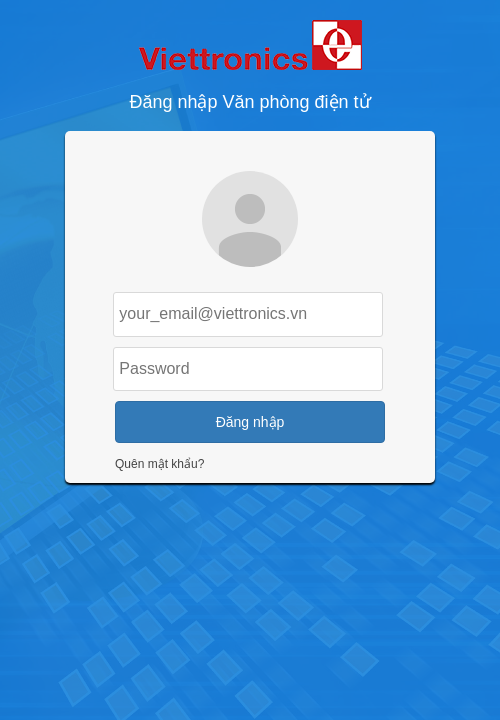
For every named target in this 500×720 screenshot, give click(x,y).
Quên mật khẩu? (159, 464)
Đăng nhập (250, 422)
